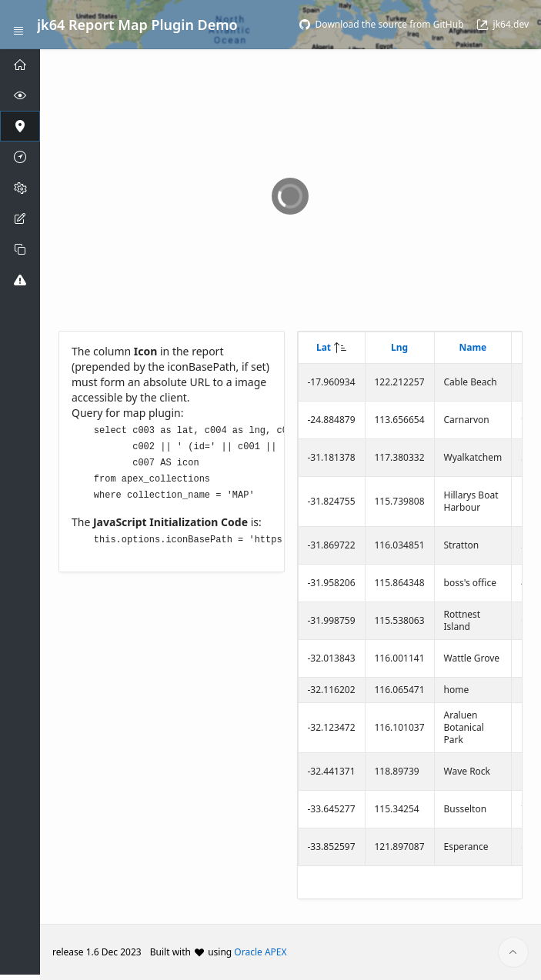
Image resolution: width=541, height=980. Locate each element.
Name (473, 347)
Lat (324, 347)
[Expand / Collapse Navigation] (18, 25)
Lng (399, 347)
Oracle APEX (260, 952)
